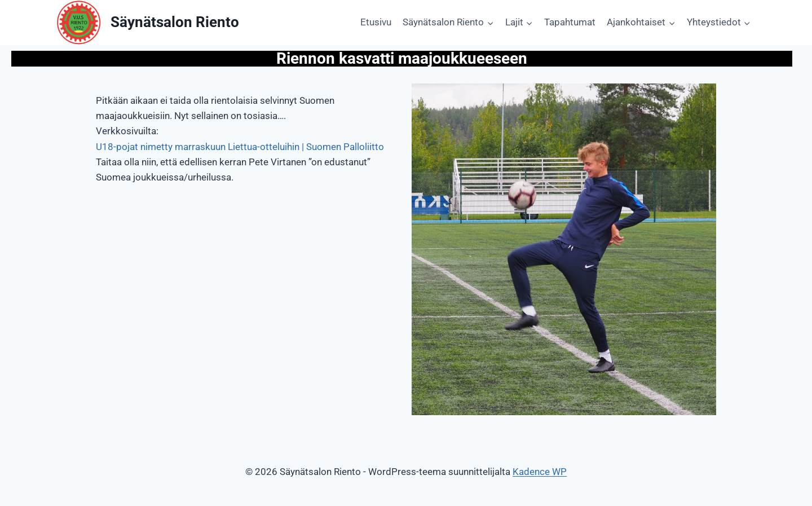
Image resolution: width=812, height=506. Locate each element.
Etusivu (376, 22)
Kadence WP (540, 472)
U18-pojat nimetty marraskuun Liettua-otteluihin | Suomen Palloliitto (240, 147)
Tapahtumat (570, 22)
